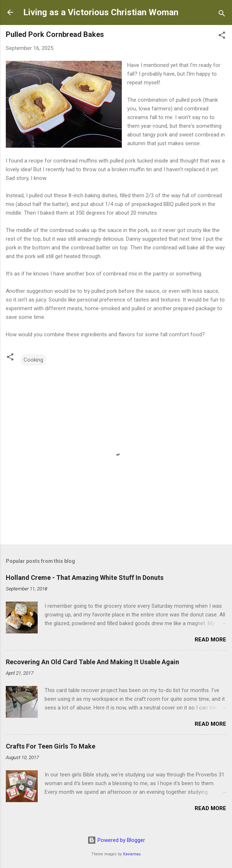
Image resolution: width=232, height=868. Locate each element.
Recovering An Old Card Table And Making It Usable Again (92, 662)
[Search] (222, 15)
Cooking (33, 360)
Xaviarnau (132, 854)
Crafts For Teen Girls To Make (51, 746)
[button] (222, 36)
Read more (210, 640)
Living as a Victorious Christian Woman (101, 12)
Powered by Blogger (116, 840)
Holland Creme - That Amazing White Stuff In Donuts (85, 578)
